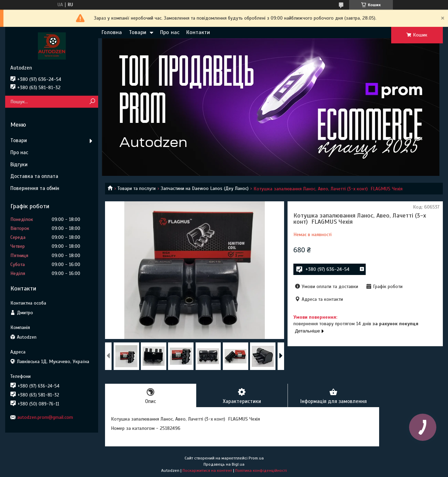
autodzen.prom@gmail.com (45, 417)
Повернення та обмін (35, 188)
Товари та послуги (137, 188)
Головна (112, 32)
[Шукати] (92, 102)
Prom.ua (256, 458)
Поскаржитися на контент (207, 470)
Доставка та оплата (34, 176)
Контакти (198, 32)
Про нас (170, 32)
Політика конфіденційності (261, 470)
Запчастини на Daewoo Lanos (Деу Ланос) (205, 188)
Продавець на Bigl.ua (224, 464)
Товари (138, 32)
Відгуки (19, 165)
